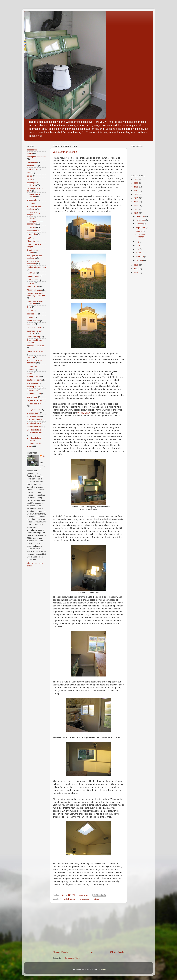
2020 (136, 191)
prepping (31, 324)
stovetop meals (34, 387)
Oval (29, 307)
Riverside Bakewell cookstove (72, 899)
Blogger (104, 969)
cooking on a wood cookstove (35, 223)
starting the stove (34, 380)
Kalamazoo (32, 273)
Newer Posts (60, 952)
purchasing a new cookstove (35, 332)
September (141, 228)
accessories (32, 150)
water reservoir (33, 416)
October (140, 224)
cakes (30, 176)
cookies (30, 218)
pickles (30, 310)
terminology (32, 397)
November (141, 220)
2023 (136, 179)
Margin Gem (32, 286)
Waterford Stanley (35, 420)
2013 (136, 265)
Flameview (32, 241)
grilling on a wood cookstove (35, 257)
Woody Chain (84, 413)
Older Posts (117, 952)
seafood (31, 370)
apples (30, 153)
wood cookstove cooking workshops (35, 431)
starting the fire (33, 376)
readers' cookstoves (36, 346)
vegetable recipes (35, 400)
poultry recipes (33, 321)
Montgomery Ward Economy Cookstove (36, 294)
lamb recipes (33, 280)
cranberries (32, 234)
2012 (136, 269)
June (138, 245)
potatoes (31, 317)
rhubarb (30, 357)
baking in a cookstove (36, 157)
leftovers (31, 283)
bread (30, 173)
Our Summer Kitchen (65, 152)
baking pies (32, 162)
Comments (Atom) (72, 958)
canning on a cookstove (33, 184)
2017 (136, 202)
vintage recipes (34, 409)
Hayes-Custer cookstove (33, 263)
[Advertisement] (89, 927)
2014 (136, 213)
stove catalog (33, 383)
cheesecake (32, 200)
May (138, 249)
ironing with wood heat (37, 267)
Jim (44, 456)
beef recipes (32, 166)
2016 (136, 205)
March (139, 253)
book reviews (33, 169)
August (139, 231)
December (141, 216)
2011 (136, 273)
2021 (136, 187)
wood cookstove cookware (34, 439)
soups (30, 373)
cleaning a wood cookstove (34, 208)
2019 (136, 194)
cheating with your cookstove (35, 195)
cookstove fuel (33, 231)
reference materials (35, 351)
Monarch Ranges (34, 290)
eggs (29, 238)
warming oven (33, 413)
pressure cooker (34, 327)
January (140, 260)
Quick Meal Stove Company (35, 341)
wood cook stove (34, 423)
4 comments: (83, 895)
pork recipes (32, 314)
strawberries (32, 390)
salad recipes (33, 366)
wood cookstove (34, 426)
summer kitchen (93, 899)
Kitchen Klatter (33, 276)
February (140, 257)
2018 (136, 198)
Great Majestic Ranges (33, 251)
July (138, 242)
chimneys (31, 203)
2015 (136, 209)
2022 (136, 183)
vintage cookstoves (35, 404)
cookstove (31, 227)
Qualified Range (34, 337)
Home (89, 952)
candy (30, 179)
